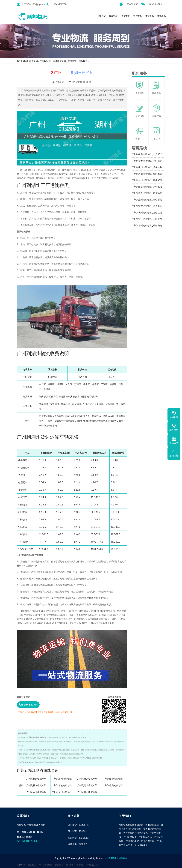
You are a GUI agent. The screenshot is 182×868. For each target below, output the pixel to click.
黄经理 (29, 837)
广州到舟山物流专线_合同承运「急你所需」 (153, 174)
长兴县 (69, 396)
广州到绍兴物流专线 (113, 785)
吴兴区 (47, 396)
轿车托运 (113, 16)
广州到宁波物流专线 (62, 785)
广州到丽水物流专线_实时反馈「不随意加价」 (155, 187)
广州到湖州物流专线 (28, 61)
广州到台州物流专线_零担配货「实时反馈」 (153, 180)
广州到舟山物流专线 (87, 792)
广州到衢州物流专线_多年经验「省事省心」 (153, 167)
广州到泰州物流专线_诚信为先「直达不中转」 (155, 225)
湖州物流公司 (93, 865)
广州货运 (32, 865)
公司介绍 (101, 16)
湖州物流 (70, 865)
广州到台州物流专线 (36, 792)
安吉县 (76, 396)
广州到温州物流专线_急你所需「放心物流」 (153, 200)
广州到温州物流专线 (62, 792)
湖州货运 (80, 865)
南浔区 (55, 396)
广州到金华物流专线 (113, 779)
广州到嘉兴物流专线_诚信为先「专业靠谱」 (153, 193)
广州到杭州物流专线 (36, 779)
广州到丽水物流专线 (36, 785)
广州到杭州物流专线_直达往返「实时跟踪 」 (154, 213)
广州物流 (59, 865)
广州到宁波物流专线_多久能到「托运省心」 (153, 206)
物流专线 (161, 16)
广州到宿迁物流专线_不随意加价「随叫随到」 (155, 219)
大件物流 (137, 16)
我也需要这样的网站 (117, 858)
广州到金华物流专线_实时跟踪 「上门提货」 (154, 161)
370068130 (129, 4)
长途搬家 (125, 16)
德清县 (62, 396)
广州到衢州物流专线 (87, 785)
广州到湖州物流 (45, 865)
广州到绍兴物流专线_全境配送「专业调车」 (153, 154)
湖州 (41, 396)
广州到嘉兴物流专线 (87, 779)
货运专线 (150, 16)
